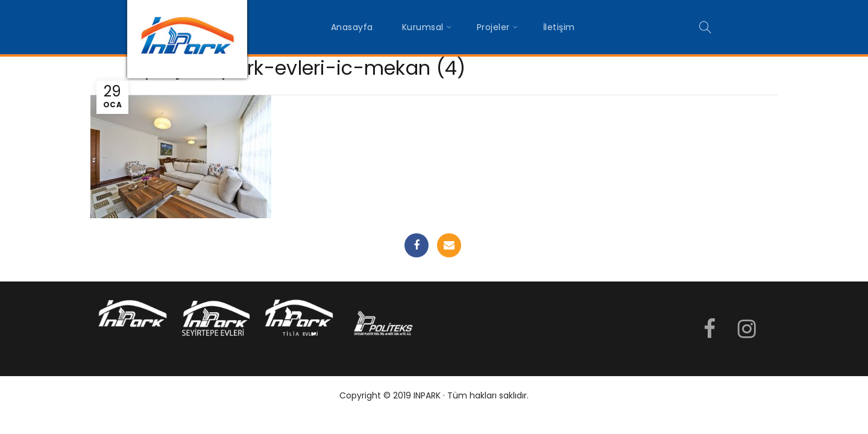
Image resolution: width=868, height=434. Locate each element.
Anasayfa (352, 27)
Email (449, 245)
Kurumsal (423, 27)
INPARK (427, 395)
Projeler (493, 27)
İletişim (559, 27)
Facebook (417, 245)
